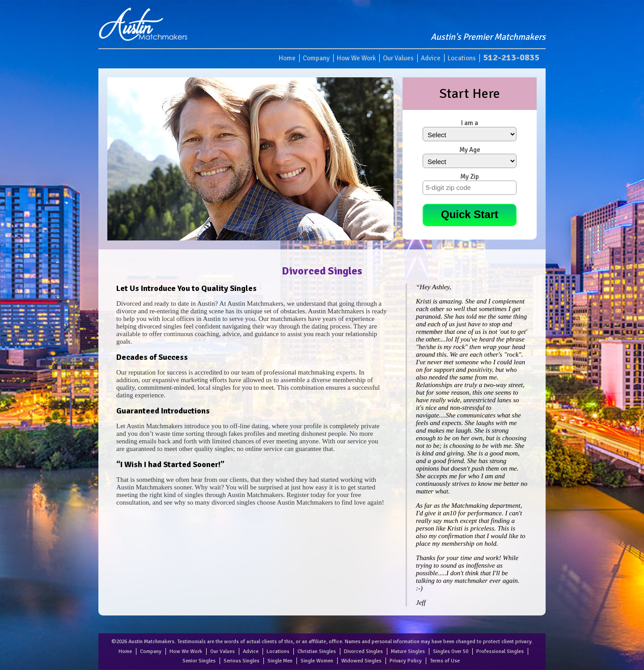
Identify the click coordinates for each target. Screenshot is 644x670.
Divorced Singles (363, 651)
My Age (470, 150)
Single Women (317, 661)
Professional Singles (500, 651)
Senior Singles (199, 661)
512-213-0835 (511, 57)
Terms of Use (445, 661)
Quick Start (470, 214)
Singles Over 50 (451, 651)
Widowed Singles (361, 661)
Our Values (398, 58)
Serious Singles (241, 661)
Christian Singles (317, 651)
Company (316, 58)
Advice (431, 58)
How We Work (356, 58)
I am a (470, 123)
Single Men (280, 661)
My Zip (470, 177)
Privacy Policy (406, 661)
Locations (462, 58)
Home (287, 58)
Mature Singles (408, 651)
